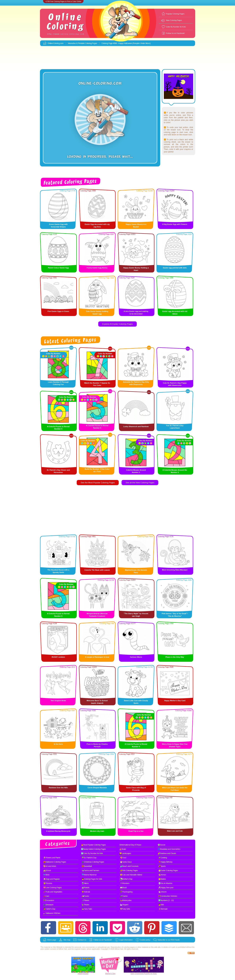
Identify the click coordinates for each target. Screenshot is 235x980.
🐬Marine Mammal (89, 875)
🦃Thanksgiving (126, 892)
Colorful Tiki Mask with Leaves (97, 570)
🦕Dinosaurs (48, 905)
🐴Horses (162, 875)
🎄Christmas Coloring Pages (93, 862)
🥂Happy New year (166, 888)
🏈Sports (162, 866)
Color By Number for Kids (176, 27)
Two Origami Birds (58, 701)
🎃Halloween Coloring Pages (55, 862)
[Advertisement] (118, 58)
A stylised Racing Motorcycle (58, 831)
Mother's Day (110, 974)
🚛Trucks (85, 896)
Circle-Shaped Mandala (97, 788)
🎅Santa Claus (126, 862)
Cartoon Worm (136, 657)
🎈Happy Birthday (165, 862)
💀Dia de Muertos (165, 883)
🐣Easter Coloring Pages (168, 870)
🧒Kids (161, 905)
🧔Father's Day (49, 909)
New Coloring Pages (174, 20)
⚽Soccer (162, 845)
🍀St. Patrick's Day (89, 858)
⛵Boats (123, 849)
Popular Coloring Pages (175, 14)
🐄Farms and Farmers (90, 870)
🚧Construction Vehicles (168, 896)
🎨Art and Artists (50, 866)
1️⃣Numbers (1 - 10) (166, 900)
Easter (86, 974)
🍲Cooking (163, 858)
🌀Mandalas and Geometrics (169, 849)
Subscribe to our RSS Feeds (169, 940)
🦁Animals (86, 892)
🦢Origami (124, 905)
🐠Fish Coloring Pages (129, 870)
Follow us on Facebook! (103, 940)
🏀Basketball (87, 866)
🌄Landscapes (125, 853)
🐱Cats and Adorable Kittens (131, 875)
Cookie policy (145, 940)
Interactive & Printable (76, 43)
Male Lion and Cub (175, 831)
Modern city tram (97, 831)
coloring (127, 947)
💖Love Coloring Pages (52, 888)
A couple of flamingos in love (97, 657)
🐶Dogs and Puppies (52, 879)
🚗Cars (46, 896)
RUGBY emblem (58, 657)
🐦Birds (46, 875)
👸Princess (48, 883)
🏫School (47, 870)
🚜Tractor (124, 896)
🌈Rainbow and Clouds (167, 853)
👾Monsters (125, 883)
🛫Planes (85, 900)
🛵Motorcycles (126, 900)
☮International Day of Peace (130, 845)
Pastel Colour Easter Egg (58, 268)
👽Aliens (85, 883)
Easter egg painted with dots (175, 268)
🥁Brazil (123, 888)
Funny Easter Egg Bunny (97, 268)
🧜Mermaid (163, 909)
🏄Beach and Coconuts (129, 866)
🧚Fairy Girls (125, 909)
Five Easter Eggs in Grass (58, 311)
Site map (67, 940)
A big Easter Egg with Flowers (175, 224)
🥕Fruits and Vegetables (53, 892)
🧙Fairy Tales (87, 909)
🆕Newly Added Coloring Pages (93, 849)
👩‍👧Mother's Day (126, 879)
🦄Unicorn (162, 892)
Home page (52, 940)
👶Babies (162, 879)
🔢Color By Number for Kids (92, 853)
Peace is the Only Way (175, 657)
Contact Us (82, 940)
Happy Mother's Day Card (175, 701)
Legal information (126, 940)
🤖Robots (86, 888)
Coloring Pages (91, 43)
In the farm (58, 744)
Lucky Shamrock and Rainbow (136, 426)
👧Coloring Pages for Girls (92, 879)
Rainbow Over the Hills (58, 788)
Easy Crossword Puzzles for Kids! (144, 974)
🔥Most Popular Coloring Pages (93, 845)
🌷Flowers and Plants (52, 858)
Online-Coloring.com (56, 43)
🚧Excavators (49, 900)
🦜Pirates (85, 905)
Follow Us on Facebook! (175, 33)
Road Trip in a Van (136, 831)
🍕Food (123, 858)
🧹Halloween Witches (52, 913)
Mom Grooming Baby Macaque (175, 570)
